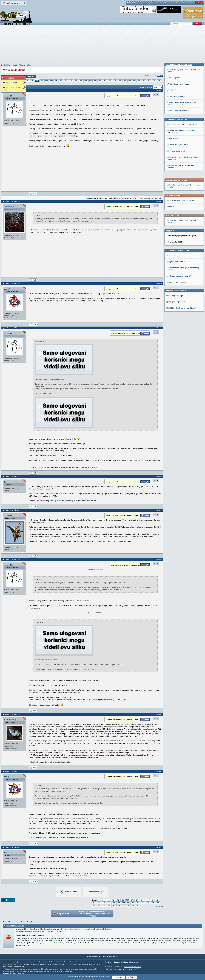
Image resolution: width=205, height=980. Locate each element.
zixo (6, 289)
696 (144, 81)
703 (133, 906)
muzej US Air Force (11, 89)
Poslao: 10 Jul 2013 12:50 (13, 560)
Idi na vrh (160, 907)
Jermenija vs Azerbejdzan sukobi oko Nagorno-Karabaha (182, 280)
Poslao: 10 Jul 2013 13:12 (13, 772)
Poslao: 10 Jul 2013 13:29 (13, 847)
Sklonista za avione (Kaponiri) (180, 201)
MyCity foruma (67, 971)
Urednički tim (113, 957)
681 (71, 81)
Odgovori (31, 76)
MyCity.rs (125, 962)
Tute (6, 482)
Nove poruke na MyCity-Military (179, 241)
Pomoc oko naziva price (177, 328)
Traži (185, 3)
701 (123, 906)
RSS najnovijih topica (176, 220)
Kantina (160, 3)
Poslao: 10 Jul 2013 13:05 (13, 714)
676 (47, 81)
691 (120, 81)
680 (66, 81)
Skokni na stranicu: (146, 87)
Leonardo (8, 207)
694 (134, 81)
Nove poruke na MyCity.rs (176, 296)
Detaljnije (108, 929)
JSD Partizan (173, 315)
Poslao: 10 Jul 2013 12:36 (13, 510)
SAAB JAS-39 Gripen (176, 273)
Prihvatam (119, 977)
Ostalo (15, 65)
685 (90, 81)
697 (149, 81)
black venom (9, 720)
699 (159, 81)
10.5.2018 (160, 76)
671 (113, 900)
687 (100, 81)
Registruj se (151, 3)
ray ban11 (8, 96)
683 (81, 81)
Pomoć (191, 3)
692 (125, 81)
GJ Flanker (8, 515)
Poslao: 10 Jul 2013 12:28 (13, 284)
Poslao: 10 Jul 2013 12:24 (13, 201)
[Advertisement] (102, 46)
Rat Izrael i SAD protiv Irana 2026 (181, 125)
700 (119, 906)
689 (110, 81)
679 (61, 81)
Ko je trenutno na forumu (15, 926)
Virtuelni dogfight (25, 65)
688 (105, 81)
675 (42, 81)
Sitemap (103, 957)
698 (154, 81)
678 (56, 81)
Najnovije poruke (92, 957)
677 (51, 81)
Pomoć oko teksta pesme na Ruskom (182, 301)
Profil (34, 194)
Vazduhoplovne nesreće (177, 207)
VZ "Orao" (172, 180)
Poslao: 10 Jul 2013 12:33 (13, 477)
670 (108, 900)
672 (27, 81)
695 (139, 81)
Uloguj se (142, 3)
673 (32, 81)
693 (130, 81)
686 (95, 81)
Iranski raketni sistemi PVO (179, 287)
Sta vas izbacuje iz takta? (178, 321)
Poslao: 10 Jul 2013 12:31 (13, 328)
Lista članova (177, 3)
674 (37, 81)
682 (76, 81)
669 (103, 900)
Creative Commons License (132, 967)
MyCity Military (132, 3)
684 (86, 81)
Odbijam (131, 977)
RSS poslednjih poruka (177, 226)
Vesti (120, 962)
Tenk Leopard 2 (174, 254)
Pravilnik (167, 3)
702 (128, 906)
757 (138, 906)
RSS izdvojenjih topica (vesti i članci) (182, 233)
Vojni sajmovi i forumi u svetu (179, 261)
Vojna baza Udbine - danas (179, 186)
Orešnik (171, 131)
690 (115, 81)
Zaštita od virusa (134, 962)
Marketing (199, 3)
